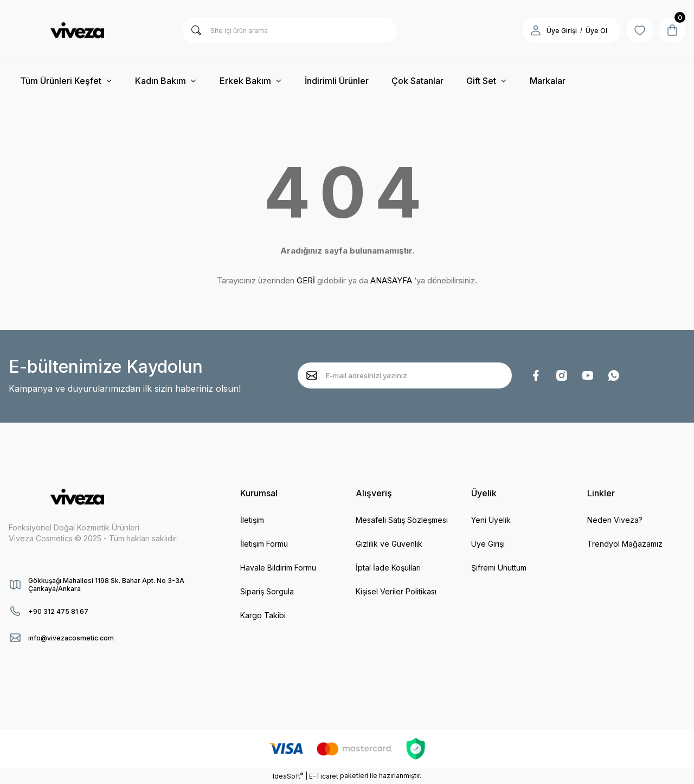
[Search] (289, 30)
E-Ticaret (324, 776)
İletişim (252, 520)
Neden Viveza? (615, 520)
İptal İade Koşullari (388, 568)
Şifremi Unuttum (499, 568)
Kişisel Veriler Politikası (396, 591)
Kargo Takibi (263, 615)
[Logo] (77, 30)
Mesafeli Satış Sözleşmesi (402, 520)
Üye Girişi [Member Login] (562, 31)
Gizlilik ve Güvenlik (389, 544)
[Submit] (312, 375)
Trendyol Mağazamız (625, 544)
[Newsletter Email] (405, 375)
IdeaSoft (288, 776)
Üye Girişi (488, 544)
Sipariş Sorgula (267, 591)
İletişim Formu (264, 544)
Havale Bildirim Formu (278, 568)
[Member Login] (536, 30)
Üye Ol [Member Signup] (596, 31)
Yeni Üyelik (491, 520)
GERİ (306, 280)
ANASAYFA (391, 280)
